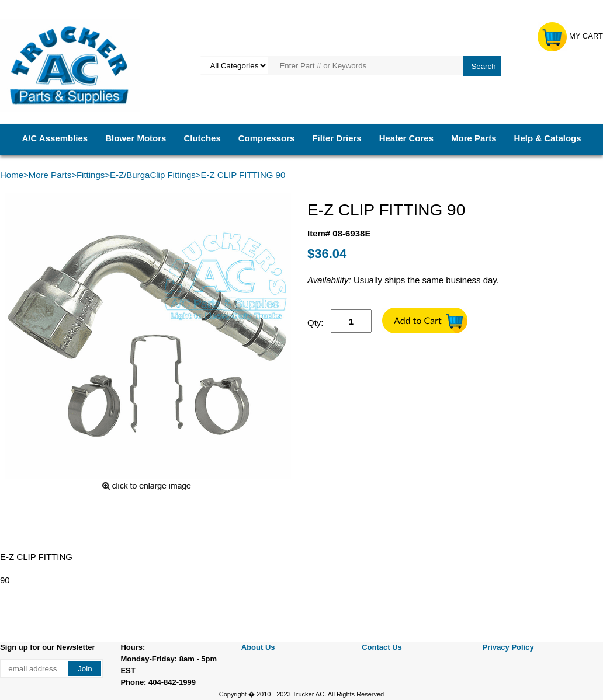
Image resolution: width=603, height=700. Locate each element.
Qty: (316, 323)
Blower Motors (136, 138)
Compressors (267, 138)
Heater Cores (406, 138)
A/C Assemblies (55, 138)
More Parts (474, 138)
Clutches (202, 138)
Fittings (91, 175)
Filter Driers (337, 138)
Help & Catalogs (548, 138)
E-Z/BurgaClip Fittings (153, 175)
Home (12, 175)
